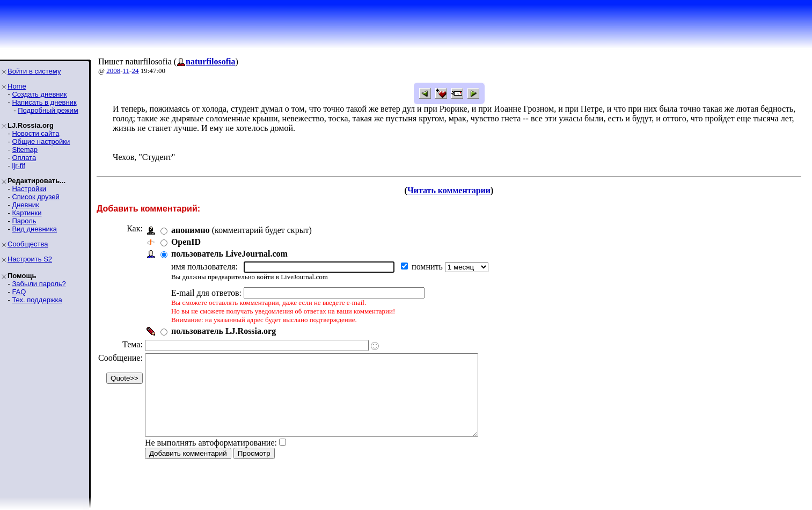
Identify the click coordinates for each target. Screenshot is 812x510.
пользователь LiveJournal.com (229, 254)
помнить (428, 267)
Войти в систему (34, 71)
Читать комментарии (449, 190)
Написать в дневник (44, 102)
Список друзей (35, 197)
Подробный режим (48, 110)
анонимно (191, 230)
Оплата (24, 158)
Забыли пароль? (39, 284)
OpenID (186, 242)
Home (17, 86)
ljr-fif (19, 166)
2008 (113, 71)
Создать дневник (39, 94)
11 (126, 71)
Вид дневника (34, 229)
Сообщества (28, 244)
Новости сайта (35, 133)
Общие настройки (41, 141)
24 (135, 71)
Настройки (29, 189)
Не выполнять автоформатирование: (211, 459)
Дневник (25, 205)
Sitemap (25, 150)
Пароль (24, 221)
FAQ (19, 292)
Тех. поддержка (37, 300)
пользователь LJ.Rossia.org (224, 331)
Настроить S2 (30, 259)
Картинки (27, 213)
